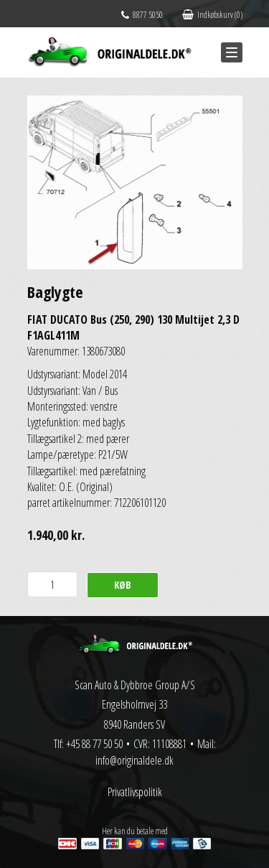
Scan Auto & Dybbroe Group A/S (135, 685)
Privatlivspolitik (135, 792)
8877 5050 (142, 15)
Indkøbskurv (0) (212, 15)
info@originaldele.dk (134, 760)
